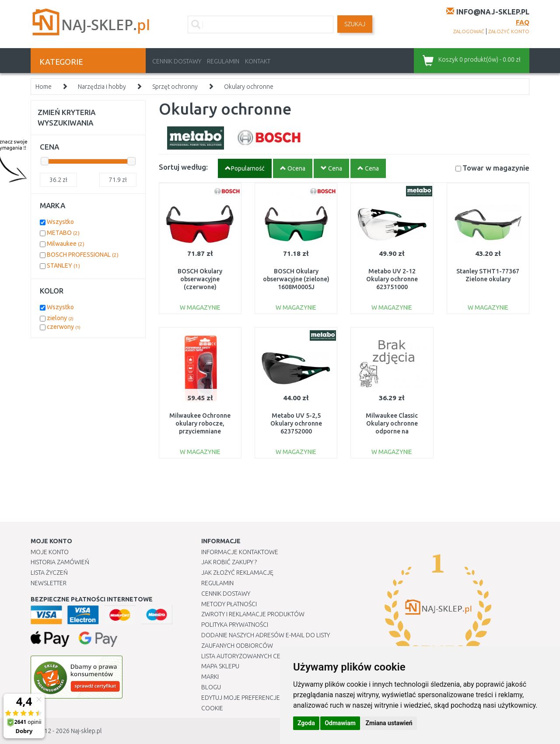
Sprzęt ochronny (175, 87)
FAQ (523, 22)
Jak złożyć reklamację (237, 573)
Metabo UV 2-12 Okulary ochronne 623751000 (392, 279)
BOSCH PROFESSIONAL (83, 255)
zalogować (469, 31)
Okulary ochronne (249, 87)
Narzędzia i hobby (102, 87)
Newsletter (49, 583)
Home (44, 87)
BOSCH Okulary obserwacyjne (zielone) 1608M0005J (296, 279)
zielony (60, 318)
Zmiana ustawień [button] (389, 723)
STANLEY (63, 265)
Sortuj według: (183, 167)
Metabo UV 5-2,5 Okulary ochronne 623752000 (296, 423)
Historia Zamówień (60, 562)
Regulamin (223, 61)
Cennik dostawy (177, 61)
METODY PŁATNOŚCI (229, 604)
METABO (63, 233)
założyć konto (509, 31)
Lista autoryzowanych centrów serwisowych (273, 656)
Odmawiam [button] (340, 723)
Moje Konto (50, 552)
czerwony (64, 327)
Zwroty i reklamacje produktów (253, 614)
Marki (210, 677)
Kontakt (258, 61)
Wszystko (60, 222)
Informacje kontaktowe (240, 552)
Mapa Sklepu (220, 666)
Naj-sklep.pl (86, 731)
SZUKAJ (355, 24)
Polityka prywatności (235, 625)
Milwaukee (66, 244)
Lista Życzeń (49, 573)
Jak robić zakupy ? (229, 562)
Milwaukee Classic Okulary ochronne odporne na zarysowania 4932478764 (392, 431)
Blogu (211, 687)
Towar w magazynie (496, 168)
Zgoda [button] (306, 723)
